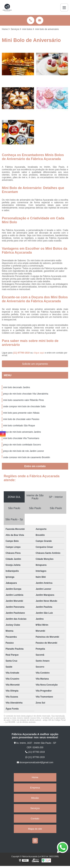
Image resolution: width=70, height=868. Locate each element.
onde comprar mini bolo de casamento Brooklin (27, 457)
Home (35, 777)
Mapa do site (35, 829)
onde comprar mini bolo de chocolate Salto (24, 406)
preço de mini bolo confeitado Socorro (22, 445)
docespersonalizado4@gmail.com (35, 762)
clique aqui (39, 353)
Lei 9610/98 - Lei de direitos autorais (20, 722)
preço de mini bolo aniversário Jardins (22, 432)
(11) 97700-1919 (22, 353)
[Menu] (64, 7)
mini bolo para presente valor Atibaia (21, 413)
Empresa (35, 788)
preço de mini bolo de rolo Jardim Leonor (24, 451)
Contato (35, 818)
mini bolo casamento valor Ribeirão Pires (24, 400)
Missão (35, 798)
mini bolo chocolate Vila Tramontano (21, 438)
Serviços (35, 808)
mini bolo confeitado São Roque (19, 426)
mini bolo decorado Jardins (17, 387)
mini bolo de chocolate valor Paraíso (21, 419)
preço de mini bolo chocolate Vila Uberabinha (26, 394)
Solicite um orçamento (35, 364)
